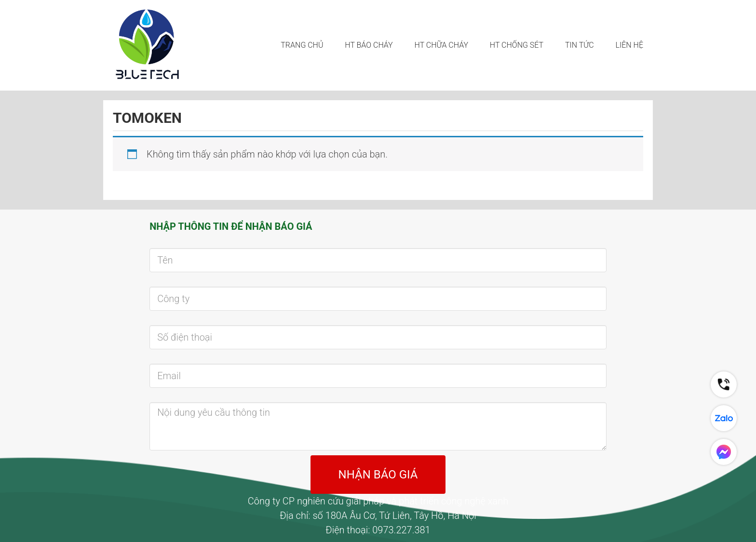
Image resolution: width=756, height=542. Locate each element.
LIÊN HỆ (629, 45)
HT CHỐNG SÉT (517, 45)
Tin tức (580, 45)
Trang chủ (302, 45)
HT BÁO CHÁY (369, 45)
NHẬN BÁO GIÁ (378, 475)
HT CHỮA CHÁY (441, 45)
